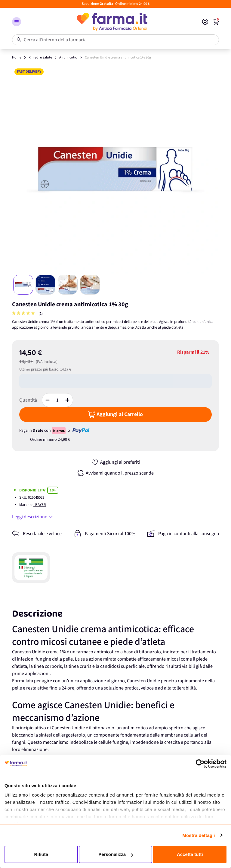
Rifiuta (41, 854)
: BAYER (40, 505)
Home (17, 57)
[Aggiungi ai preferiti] (115, 462)
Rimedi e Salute (40, 57)
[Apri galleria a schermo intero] (115, 170)
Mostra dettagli (199, 835)
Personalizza (116, 854)
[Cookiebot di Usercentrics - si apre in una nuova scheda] (200, 764)
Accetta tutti (190, 854)
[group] (24, 314)
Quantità (28, 400)
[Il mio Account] (205, 22)
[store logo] (112, 22)
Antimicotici (68, 57)
